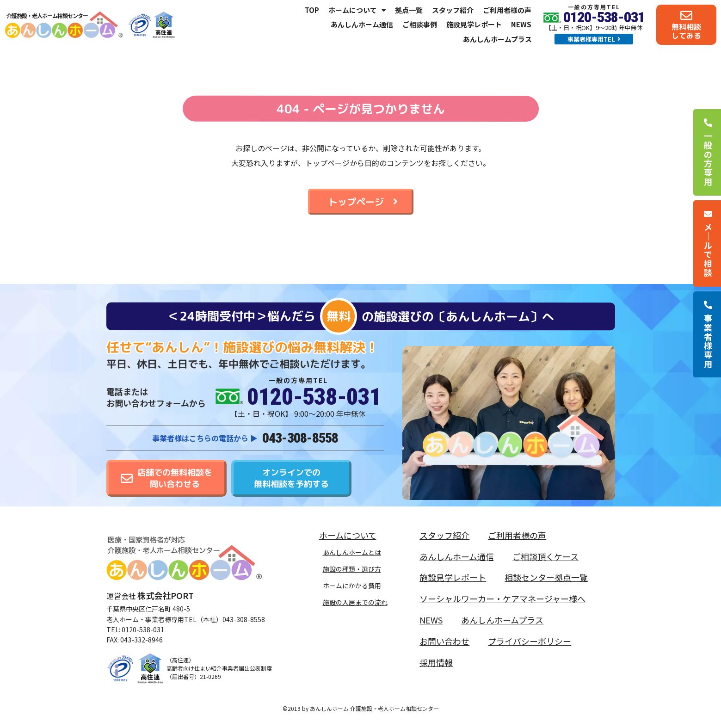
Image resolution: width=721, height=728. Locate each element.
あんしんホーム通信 (362, 24)
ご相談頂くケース (545, 556)
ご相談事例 (420, 24)
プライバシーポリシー (530, 641)
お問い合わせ (444, 641)
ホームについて (357, 10)
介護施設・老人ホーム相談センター (47, 15)
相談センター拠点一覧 (546, 577)
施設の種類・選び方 (352, 569)
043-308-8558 (300, 438)
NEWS (521, 24)
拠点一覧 (409, 10)
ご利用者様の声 (507, 10)
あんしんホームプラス (497, 39)
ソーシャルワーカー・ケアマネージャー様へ (502, 598)
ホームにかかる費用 (352, 586)
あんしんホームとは (352, 552)
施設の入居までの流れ (355, 602)
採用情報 (436, 662)
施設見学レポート (474, 24)
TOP (312, 10)
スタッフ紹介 (453, 10)
